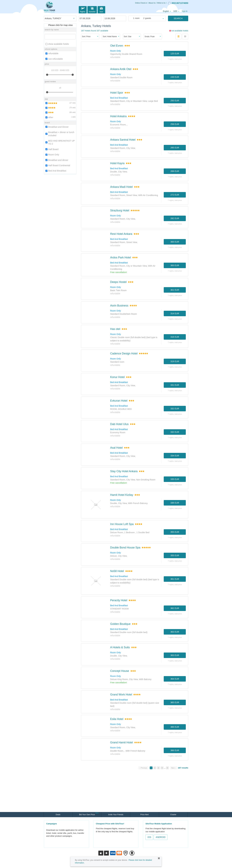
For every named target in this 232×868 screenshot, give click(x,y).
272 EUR (175, 195)
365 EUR (175, 702)
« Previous (143, 768)
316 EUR (175, 337)
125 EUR (175, 54)
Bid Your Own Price (87, 814)
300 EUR (175, 242)
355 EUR (175, 532)
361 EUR (175, 579)
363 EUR (175, 632)
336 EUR (175, 503)
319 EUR (175, 361)
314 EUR (175, 313)
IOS (149, 837)
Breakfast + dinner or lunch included (60, 134)
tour (101, 9)
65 (71, 112)
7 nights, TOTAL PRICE (175, 59)
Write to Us (161, 3)
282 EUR (175, 218)
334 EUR (175, 456)
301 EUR (175, 290)
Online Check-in (141, 3)
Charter (173, 815)
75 (71, 108)
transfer (92, 9)
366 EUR (175, 727)
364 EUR (175, 679)
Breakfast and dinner (57, 160)
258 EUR (175, 124)
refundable (52, 53)
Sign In (185, 11)
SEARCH (178, 18)
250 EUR (175, 101)
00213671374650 (178, 3)
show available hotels (57, 44)
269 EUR (175, 171)
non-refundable (54, 59)
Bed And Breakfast (56, 171)
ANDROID (161, 837)
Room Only (52, 155)
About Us (152, 3)
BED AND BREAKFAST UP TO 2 (60, 142)
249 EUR (175, 77)
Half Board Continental (58, 165)
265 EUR (175, 148)
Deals (58, 815)
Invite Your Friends (116, 815)
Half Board (52, 149)
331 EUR (175, 385)
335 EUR (175, 479)
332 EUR (175, 409)
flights (83, 9)
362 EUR (175, 608)
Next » (174, 768)
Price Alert (145, 815)
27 (71, 103)
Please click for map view (60, 25)
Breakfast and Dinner (57, 127)
